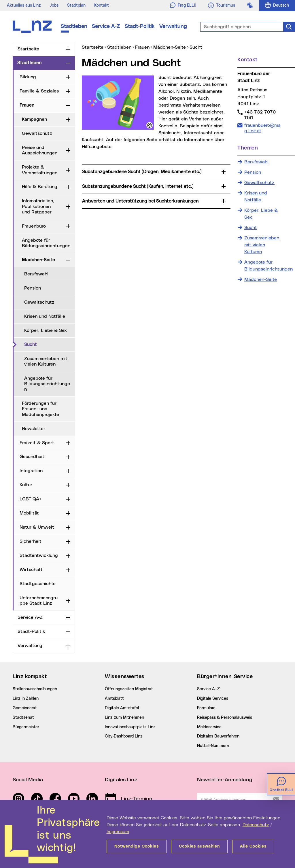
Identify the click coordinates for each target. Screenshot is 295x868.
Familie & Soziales (39, 91)
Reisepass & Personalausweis (225, 718)
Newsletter (34, 429)
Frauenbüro (34, 226)
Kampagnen (34, 119)
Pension (33, 288)
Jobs (54, 5)
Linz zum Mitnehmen (124, 718)
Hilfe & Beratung (40, 187)
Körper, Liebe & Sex (46, 330)
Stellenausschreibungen (35, 689)
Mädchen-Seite (38, 260)
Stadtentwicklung (39, 555)
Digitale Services (213, 699)
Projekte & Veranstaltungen (40, 170)
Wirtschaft (31, 570)
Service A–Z (208, 689)
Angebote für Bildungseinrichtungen (46, 243)
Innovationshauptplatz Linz (130, 727)
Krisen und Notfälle (45, 316)
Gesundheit (32, 457)
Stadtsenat (23, 718)
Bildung (28, 77)
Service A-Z (106, 27)
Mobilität (29, 513)
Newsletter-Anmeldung (225, 780)
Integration (31, 471)
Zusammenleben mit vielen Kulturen (46, 361)
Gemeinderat (25, 708)
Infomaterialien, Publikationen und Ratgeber (38, 206)
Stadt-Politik (140, 27)
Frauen (27, 105)
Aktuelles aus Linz (24, 5)
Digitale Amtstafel (122, 708)
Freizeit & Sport (37, 443)
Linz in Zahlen (26, 699)
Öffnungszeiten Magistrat (129, 689)
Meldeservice (209, 727)
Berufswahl (36, 274)
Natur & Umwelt (37, 527)
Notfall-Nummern (213, 746)
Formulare (206, 708)
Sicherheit (31, 541)
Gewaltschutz (37, 133)
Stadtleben (74, 27)
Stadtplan (76, 5)
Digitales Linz (121, 780)
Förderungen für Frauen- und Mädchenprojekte (40, 409)
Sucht (50, 344)
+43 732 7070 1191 (260, 115)
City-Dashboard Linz (124, 736)
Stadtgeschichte (38, 584)
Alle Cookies (253, 846)
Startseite (28, 49)
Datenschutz (256, 825)
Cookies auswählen (199, 846)
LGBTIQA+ (31, 499)
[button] (150, 125)
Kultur (26, 485)
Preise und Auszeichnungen (40, 150)
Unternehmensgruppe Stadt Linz (39, 601)
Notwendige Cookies (137, 846)
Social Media (28, 780)
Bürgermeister (26, 727)
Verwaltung (173, 27)
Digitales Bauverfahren (218, 736)
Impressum (118, 832)
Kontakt (102, 5)
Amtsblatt (114, 699)
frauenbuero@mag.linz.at (262, 128)
